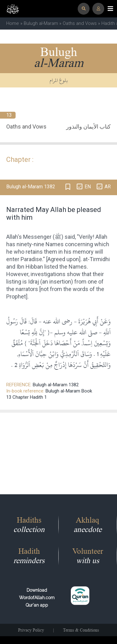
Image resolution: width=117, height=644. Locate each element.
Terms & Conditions (81, 630)
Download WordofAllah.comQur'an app (37, 598)
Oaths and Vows (80, 23)
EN (88, 187)
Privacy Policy (31, 630)
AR (108, 187)
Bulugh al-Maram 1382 (56, 385)
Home (13, 23)
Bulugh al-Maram (41, 23)
